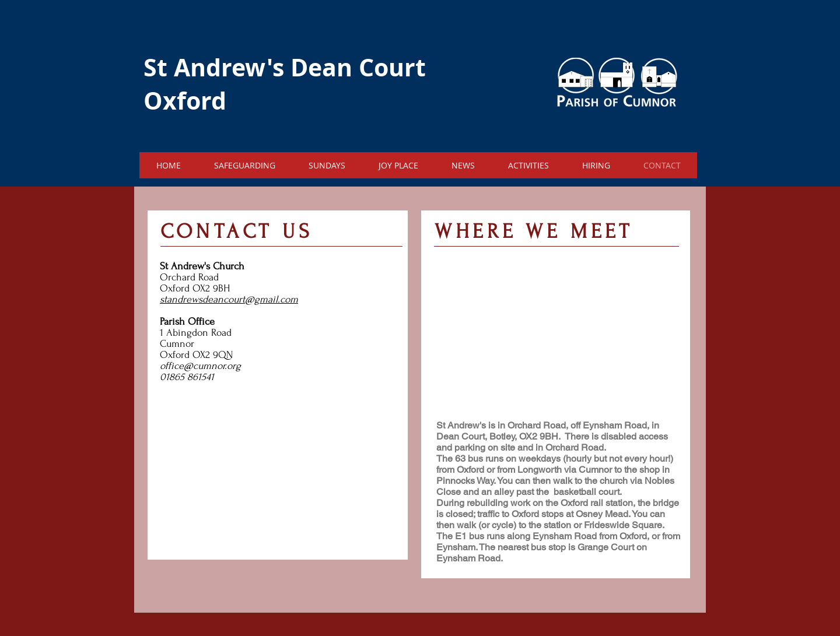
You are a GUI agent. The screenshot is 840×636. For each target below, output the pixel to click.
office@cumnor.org (200, 366)
